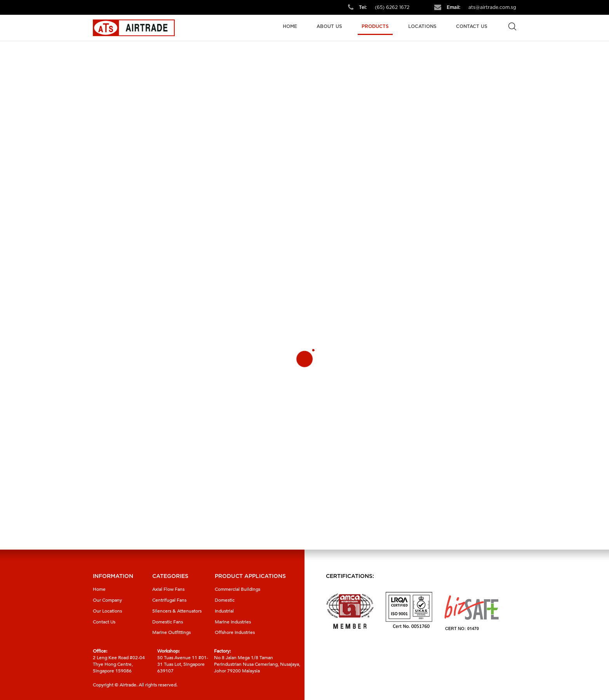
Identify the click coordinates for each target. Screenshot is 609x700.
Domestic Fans (168, 622)
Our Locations (107, 611)
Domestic (225, 600)
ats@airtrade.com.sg (492, 7)
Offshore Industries (235, 632)
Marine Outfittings (171, 632)
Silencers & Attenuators (177, 611)
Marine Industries (233, 622)
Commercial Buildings (238, 589)
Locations (422, 26)
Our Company (107, 600)
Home (290, 26)
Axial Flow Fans (168, 589)
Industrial (224, 611)
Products (375, 26)
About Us (329, 26)
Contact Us (472, 26)
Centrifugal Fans (169, 600)
